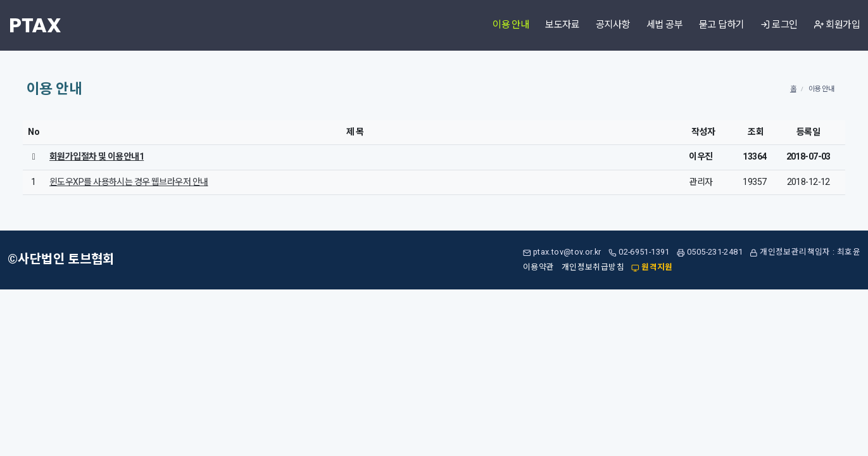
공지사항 (613, 25)
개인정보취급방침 (593, 267)
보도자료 (562, 25)
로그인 (779, 25)
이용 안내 (511, 25)
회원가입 (837, 25)
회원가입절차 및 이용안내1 (97, 157)
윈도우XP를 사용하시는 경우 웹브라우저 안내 (129, 182)
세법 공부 (664, 25)
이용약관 (539, 267)
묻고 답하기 (721, 25)
